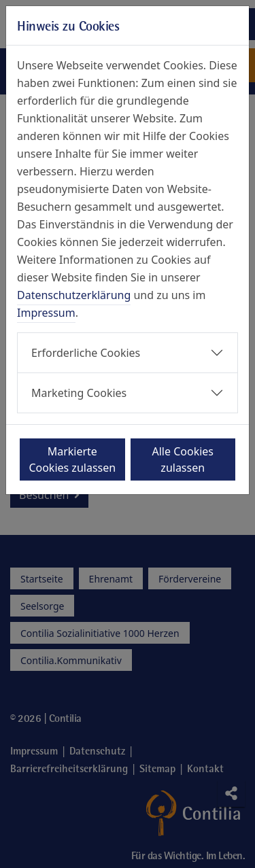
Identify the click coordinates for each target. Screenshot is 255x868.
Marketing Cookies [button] (79, 393)
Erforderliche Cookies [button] (86, 353)
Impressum (46, 313)
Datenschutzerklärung (74, 295)
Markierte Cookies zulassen (72, 459)
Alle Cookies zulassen (183, 459)
